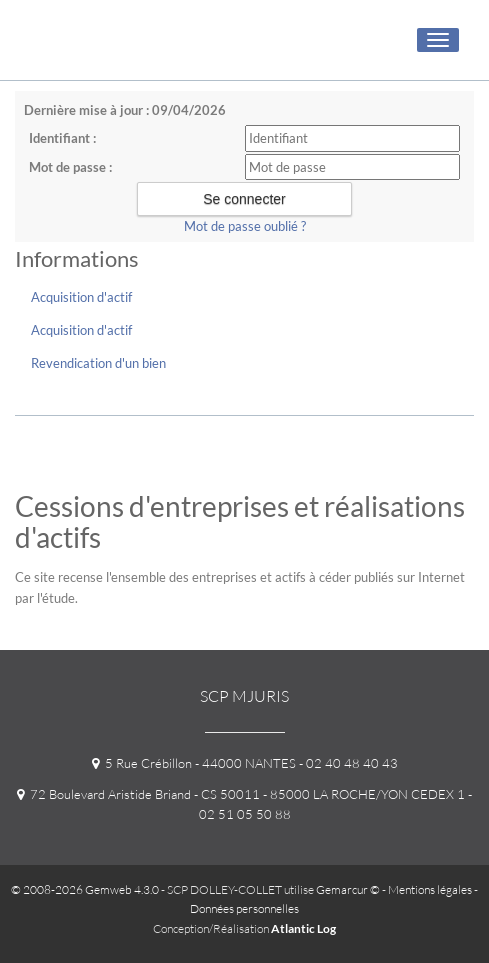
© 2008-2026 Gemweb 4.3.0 (85, 889)
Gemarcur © (348, 889)
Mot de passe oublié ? (245, 226)
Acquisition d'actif (81, 297)
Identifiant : (62, 138)
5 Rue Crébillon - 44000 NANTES (194, 763)
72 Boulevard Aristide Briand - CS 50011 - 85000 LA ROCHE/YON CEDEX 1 (241, 794)
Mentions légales (430, 889)
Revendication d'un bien (98, 363)
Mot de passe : (70, 167)
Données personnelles (244, 908)
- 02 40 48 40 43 (347, 763)
